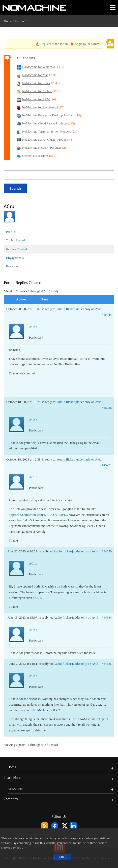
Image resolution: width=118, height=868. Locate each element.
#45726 (107, 408)
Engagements (15, 258)
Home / (9, 21)
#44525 (107, 664)
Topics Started (16, 240)
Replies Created (17, 249)
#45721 (107, 465)
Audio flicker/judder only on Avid (79, 309)
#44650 (107, 551)
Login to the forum (87, 44)
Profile (10, 232)
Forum (20, 21)
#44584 (107, 617)
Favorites (12, 266)
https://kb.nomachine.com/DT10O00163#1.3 (38, 515)
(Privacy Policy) (12, 848)
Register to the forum (54, 44)
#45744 (107, 314)
